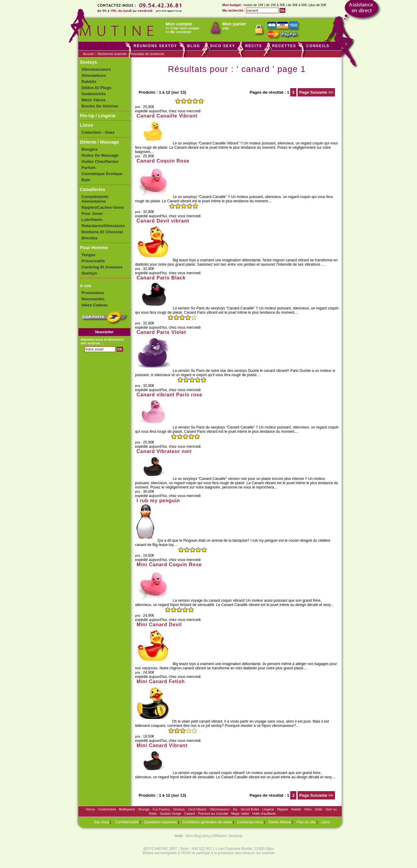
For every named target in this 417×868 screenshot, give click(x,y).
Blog (194, 46)
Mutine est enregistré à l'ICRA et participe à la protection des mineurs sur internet (208, 853)
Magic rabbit (240, 814)
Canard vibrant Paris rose (169, 395)
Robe (153, 814)
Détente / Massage (100, 142)
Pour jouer (92, 213)
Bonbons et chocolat (102, 232)
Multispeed (127, 809)
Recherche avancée (112, 54)
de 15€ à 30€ (276, 5)
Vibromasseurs (96, 69)
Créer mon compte (185, 28)
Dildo (318, 809)
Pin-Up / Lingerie (98, 116)
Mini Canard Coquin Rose (169, 565)
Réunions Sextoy (155, 46)
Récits (254, 46)
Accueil (88, 54)
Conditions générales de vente (207, 822)
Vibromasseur (220, 809)
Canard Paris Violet (161, 332)
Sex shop (101, 822)
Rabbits (89, 82)
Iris (235, 809)
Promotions (93, 293)
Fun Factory (161, 809)
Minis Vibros (94, 100)
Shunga (144, 809)
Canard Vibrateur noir (164, 451)
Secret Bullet (250, 809)
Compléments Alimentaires (95, 199)
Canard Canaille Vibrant (167, 116)
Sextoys (88, 62)
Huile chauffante (264, 814)
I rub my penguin (158, 501)
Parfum (88, 168)
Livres (86, 125)
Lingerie (268, 809)
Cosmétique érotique (102, 174)
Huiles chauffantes (100, 161)
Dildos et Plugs (96, 88)
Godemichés (94, 94)
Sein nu (331, 809)
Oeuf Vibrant (197, 809)
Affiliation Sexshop (227, 836)
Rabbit (296, 809)
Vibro (308, 809)
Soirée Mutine (280, 822)
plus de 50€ (318, 5)
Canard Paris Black (161, 278)
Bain (86, 180)
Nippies (283, 809)
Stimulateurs (94, 75)
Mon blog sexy (198, 836)
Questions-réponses (161, 822)
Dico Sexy (223, 46)
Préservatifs (93, 261)
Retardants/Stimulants (103, 226)
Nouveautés (93, 299)
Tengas (88, 255)
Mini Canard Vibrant (162, 745)
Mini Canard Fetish (161, 681)
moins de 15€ (254, 5)
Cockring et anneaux (102, 267)
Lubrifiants (92, 220)
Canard (190, 814)
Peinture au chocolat (213, 814)
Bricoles (90, 238)
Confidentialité (127, 822)
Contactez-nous (250, 822)
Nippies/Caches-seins (103, 207)
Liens (325, 822)
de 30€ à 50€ (297, 5)
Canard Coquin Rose (163, 161)
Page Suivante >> (316, 92)
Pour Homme (94, 248)
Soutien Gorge (170, 814)
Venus (90, 809)
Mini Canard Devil (159, 625)
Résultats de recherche (148, 54)
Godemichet (107, 809)
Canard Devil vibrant (163, 221)
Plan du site (306, 822)
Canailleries (92, 189)
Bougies (90, 149)
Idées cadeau (95, 305)
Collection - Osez (98, 132)
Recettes (284, 46)
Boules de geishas (100, 106)
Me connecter (181, 32)
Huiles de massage (100, 155)
